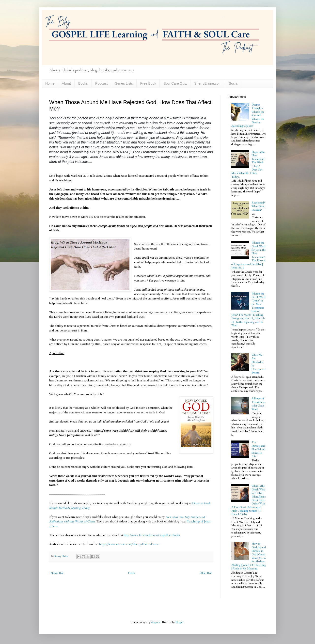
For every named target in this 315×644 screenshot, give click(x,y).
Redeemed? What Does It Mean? (258, 206)
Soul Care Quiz (175, 83)
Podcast (102, 83)
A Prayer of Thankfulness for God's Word (258, 404)
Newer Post (57, 573)
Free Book (148, 83)
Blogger (179, 622)
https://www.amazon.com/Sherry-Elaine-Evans (128, 544)
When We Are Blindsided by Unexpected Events (258, 364)
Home (50, 83)
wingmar (156, 622)
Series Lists (124, 83)
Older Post (206, 573)
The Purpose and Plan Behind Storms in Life (258, 449)
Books (83, 83)
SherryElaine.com (208, 83)
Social (234, 83)
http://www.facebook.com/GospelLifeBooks (152, 535)
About (66, 83)
